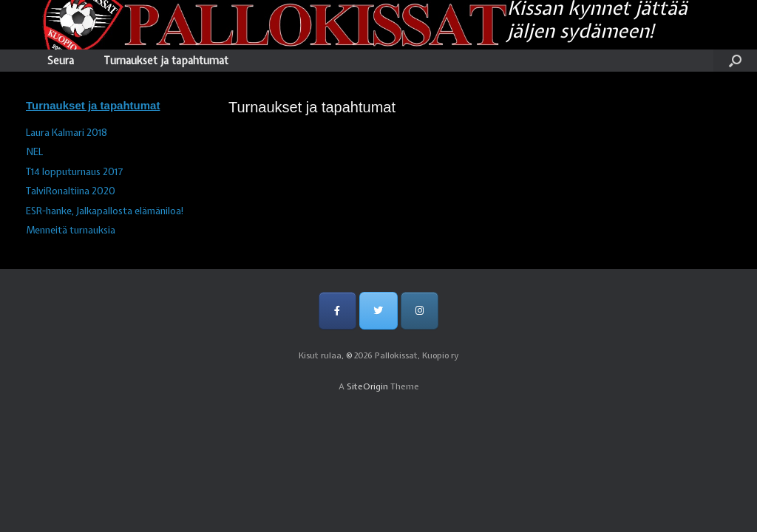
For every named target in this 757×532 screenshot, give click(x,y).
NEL (34, 152)
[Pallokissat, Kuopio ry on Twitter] (378, 311)
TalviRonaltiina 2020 (71, 191)
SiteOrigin (367, 386)
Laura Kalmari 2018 (67, 133)
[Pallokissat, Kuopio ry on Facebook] (337, 311)
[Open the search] (735, 61)
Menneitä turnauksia (71, 230)
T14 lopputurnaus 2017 (75, 172)
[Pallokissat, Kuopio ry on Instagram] (420, 311)
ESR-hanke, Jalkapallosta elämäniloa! (105, 211)
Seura (61, 61)
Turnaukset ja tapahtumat (166, 61)
